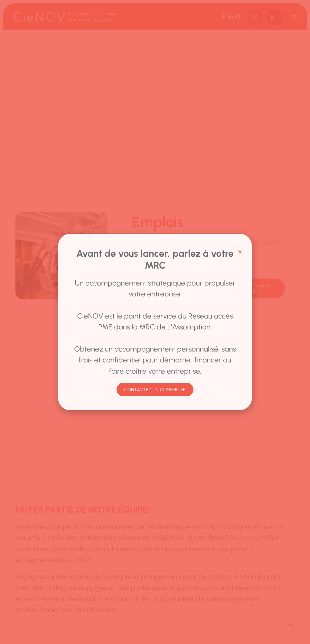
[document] (155, 322)
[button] (240, 252)
